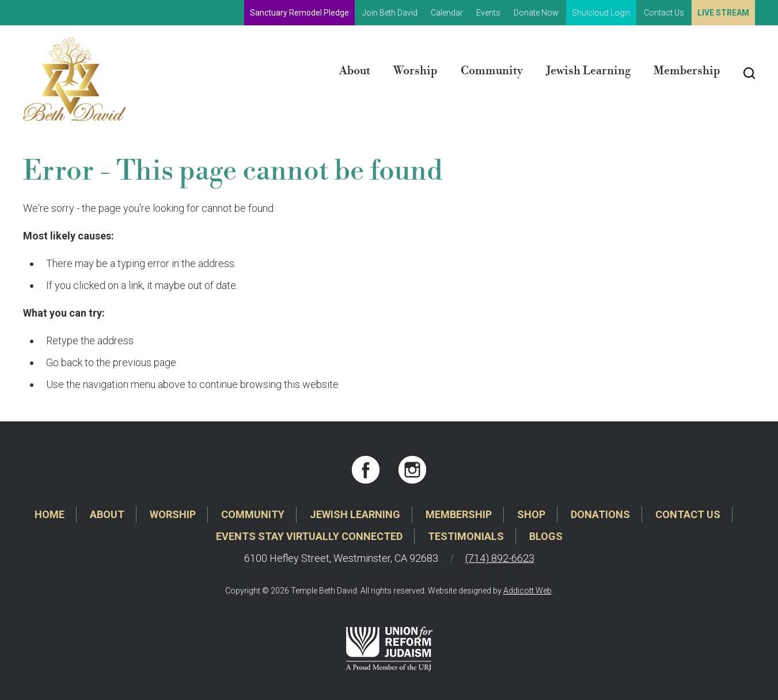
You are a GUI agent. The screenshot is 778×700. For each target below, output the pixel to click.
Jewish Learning (588, 71)
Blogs (546, 536)
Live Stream (723, 13)
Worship (415, 71)
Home (50, 514)
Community (492, 71)
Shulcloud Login (601, 13)
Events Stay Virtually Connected (309, 536)
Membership (687, 71)
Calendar (447, 13)
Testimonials (466, 536)
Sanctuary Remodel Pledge (299, 13)
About (355, 71)
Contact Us (664, 13)
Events (488, 13)
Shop (531, 514)
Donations (600, 514)
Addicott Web (527, 591)
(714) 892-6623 (500, 558)
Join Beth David (390, 13)
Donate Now (536, 13)
